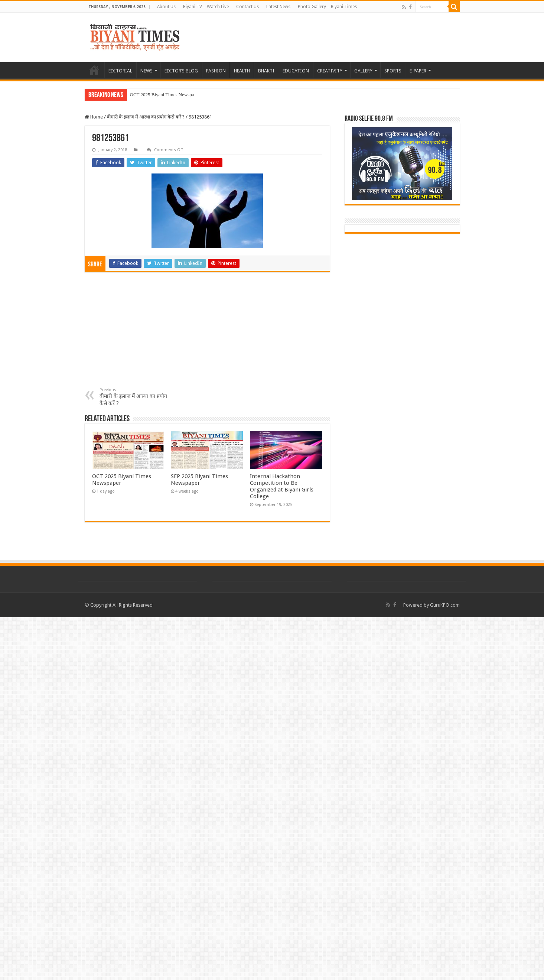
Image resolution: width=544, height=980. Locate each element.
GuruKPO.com (445, 605)
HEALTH (242, 71)
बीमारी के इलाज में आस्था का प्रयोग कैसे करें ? (146, 117)
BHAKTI (266, 71)
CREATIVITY (330, 71)
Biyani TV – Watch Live (206, 7)
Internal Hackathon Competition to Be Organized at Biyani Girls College (282, 486)
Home (94, 117)
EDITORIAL (120, 71)
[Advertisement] (207, 332)
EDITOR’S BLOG (181, 71)
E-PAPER (418, 71)
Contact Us (247, 7)
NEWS (146, 71)
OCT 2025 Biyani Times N (156, 95)
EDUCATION (296, 71)
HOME (94, 70)
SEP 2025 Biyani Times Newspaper (199, 480)
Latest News (278, 7)
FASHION (216, 71)
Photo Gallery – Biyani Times (327, 7)
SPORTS (393, 71)
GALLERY (363, 71)
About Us (166, 7)
